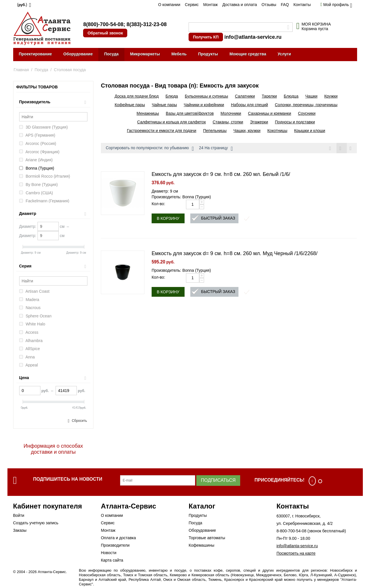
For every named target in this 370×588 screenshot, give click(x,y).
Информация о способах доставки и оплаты (53, 449)
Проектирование (36, 54)
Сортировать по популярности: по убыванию (150, 149)
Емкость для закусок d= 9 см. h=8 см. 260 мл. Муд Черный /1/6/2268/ (235, 254)
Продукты (208, 54)
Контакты (302, 5)
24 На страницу (216, 149)
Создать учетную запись (36, 523)
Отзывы (269, 5)
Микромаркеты (145, 54)
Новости (109, 553)
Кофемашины (201, 545)
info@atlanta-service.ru (253, 37)
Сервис (192, 5)
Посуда (111, 54)
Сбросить (79, 421)
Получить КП (206, 37)
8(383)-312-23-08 (146, 24)
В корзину (168, 219)
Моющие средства (248, 54)
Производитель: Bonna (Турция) (181, 197)
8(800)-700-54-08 (103, 24)
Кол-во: (158, 204)
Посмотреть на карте (296, 553)
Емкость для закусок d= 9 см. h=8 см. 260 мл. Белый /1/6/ (221, 174)
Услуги (284, 54)
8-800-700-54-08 (291, 531)
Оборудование (78, 54)
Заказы (20, 530)
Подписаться (218, 480)
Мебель (179, 54)
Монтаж (211, 5)
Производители (115, 545)
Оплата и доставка (118, 538)
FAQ (285, 5)
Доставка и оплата (240, 5)
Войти (19, 515)
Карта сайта (112, 560)
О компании (169, 5)
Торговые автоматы (207, 538)
